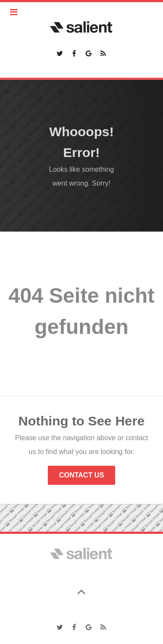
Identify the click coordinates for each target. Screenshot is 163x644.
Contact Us (82, 475)
